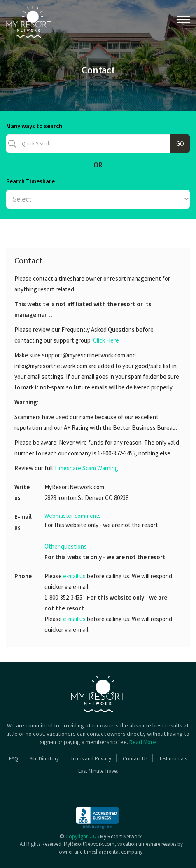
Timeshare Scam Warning (86, 468)
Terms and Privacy (91, 759)
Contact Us (135, 759)
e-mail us (74, 576)
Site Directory (44, 759)
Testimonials (173, 759)
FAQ (14, 759)
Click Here (106, 340)
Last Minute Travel (98, 771)
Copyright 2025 (82, 836)
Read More (143, 742)
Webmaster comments (73, 516)
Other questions (66, 546)
